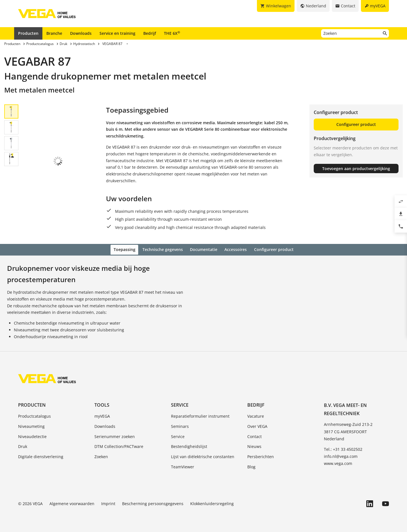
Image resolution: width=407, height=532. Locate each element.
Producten (28, 33)
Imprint (108, 503)
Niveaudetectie (32, 436)
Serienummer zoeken (115, 436)
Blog (251, 466)
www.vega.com (338, 463)
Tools (102, 404)
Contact (255, 436)
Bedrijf (150, 33)
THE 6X (172, 33)
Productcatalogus (34, 415)
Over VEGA (257, 425)
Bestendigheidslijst (189, 446)
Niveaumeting (31, 425)
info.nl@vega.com (341, 455)
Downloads (81, 33)
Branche (54, 33)
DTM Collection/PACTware (119, 446)
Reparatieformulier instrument (200, 415)
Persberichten (261, 456)
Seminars (180, 425)
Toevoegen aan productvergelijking (356, 169)
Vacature (256, 415)
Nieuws (254, 446)
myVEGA (102, 415)
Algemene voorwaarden (72, 503)
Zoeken (101, 456)
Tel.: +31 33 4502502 (343, 448)
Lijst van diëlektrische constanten (203, 456)
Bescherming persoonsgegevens (153, 503)
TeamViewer (183, 466)
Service (180, 404)
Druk (23, 446)
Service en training (117, 33)
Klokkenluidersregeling (212, 503)
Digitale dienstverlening (41, 456)
